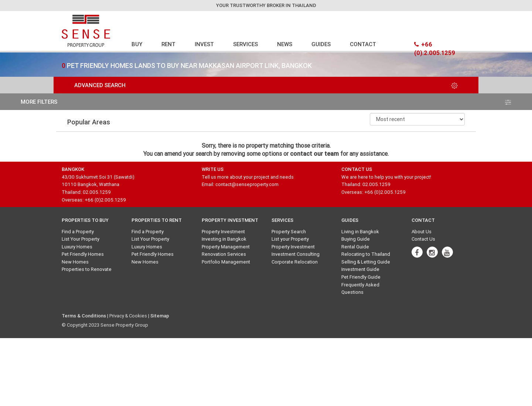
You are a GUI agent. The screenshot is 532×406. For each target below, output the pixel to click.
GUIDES (321, 44)
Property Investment (223, 232)
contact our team (314, 154)
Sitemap (160, 316)
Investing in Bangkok (224, 239)
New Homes (75, 262)
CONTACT (363, 44)
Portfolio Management (226, 262)
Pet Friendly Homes (83, 254)
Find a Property (78, 232)
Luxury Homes (77, 247)
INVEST (204, 44)
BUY (137, 44)
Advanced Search (266, 85)
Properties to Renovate (87, 269)
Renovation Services (224, 254)
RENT (168, 44)
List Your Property (81, 239)
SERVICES (245, 44)
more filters (266, 102)
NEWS (285, 44)
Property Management (226, 247)
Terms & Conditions (84, 316)
